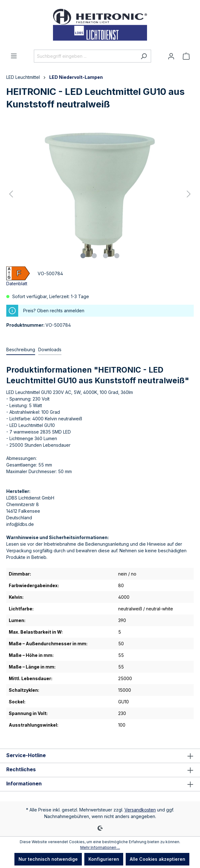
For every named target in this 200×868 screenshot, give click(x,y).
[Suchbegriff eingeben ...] (85, 56)
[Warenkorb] (186, 56)
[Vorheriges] (11, 194)
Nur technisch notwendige (48, 859)
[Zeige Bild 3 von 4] (106, 256)
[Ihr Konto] (171, 56)
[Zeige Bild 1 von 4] (83, 256)
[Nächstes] (189, 194)
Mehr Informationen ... (100, 847)
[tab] (21, 350)
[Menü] (14, 56)
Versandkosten (140, 810)
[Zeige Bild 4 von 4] (117, 256)
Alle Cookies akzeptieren (158, 859)
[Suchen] (144, 56)
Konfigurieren (104, 859)
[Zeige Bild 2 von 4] (94, 256)
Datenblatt (17, 284)
